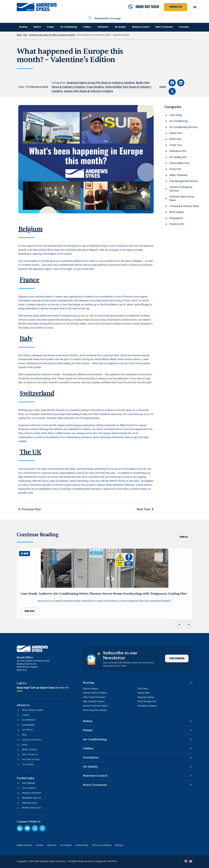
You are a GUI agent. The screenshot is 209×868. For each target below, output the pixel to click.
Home (19, 35)
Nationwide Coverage (108, 18)
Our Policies (66, 845)
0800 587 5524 (147, 7)
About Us (52, 845)
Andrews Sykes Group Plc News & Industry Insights (52, 35)
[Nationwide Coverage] (90, 18)
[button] (172, 83)
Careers (40, 845)
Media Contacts (24, 845)
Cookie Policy (82, 845)
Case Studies (95, 87)
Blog (25, 35)
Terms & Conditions (102, 845)
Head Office (25, 658)
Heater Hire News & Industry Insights (88, 91)
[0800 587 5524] (131, 7)
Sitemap (120, 845)
